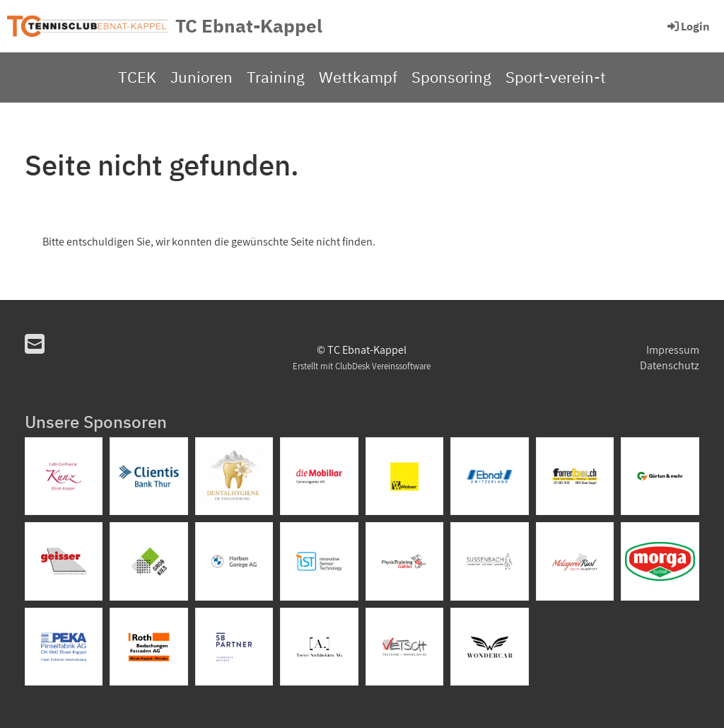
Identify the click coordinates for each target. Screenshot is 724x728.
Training (276, 77)
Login (688, 26)
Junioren (202, 77)
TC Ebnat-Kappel (249, 25)
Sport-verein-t (556, 77)
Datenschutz (670, 365)
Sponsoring (451, 77)
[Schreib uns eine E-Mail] (35, 344)
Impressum (673, 350)
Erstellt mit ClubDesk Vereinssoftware (362, 366)
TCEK (137, 77)
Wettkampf (358, 77)
